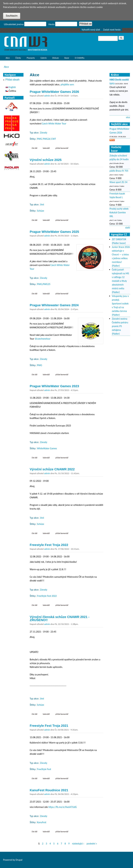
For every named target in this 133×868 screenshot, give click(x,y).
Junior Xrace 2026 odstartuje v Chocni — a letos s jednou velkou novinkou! (121, 254)
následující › (78, 844)
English (11, 87)
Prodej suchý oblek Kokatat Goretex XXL (119, 212)
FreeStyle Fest (44, 769)
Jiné (42, 204)
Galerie (43, 58)
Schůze (41, 211)
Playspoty (30, 59)
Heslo (52, 24)
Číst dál (35, 148)
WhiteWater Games (47, 448)
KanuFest (42, 822)
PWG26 (47, 139)
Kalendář (46, 148)
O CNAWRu (79, 59)
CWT (54, 139)
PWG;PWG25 (44, 284)
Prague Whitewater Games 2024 (54, 305)
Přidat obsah (12, 80)
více (128, 117)
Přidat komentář (62, 148)
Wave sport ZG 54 (118, 182)
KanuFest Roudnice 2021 (49, 790)
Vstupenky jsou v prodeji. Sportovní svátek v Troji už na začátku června (120, 304)
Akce (7, 59)
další (128, 228)
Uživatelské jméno (14, 24)
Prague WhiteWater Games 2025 (54, 232)
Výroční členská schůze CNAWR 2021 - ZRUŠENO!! (60, 618)
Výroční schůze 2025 (46, 160)
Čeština (11, 91)
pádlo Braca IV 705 (119, 171)
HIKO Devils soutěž (119, 80)
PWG (40, 139)
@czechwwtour (43, 339)
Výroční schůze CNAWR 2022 (52, 469)
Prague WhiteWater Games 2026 (54, 92)
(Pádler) (116, 266)
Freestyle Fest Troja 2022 (49, 545)
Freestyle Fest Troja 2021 (49, 726)
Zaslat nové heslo (112, 30)
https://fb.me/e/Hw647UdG (63, 807)
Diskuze (56, 58)
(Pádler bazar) (119, 243)
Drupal (19, 860)
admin (47, 96)
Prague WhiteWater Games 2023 (54, 386)
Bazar (67, 58)
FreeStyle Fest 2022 (47, 596)
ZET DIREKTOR (119, 239)
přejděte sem (67, 84)
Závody (44, 133)
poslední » (92, 844)
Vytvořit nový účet (91, 30)
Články (17, 59)
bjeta (112, 83)
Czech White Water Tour (54, 124)
